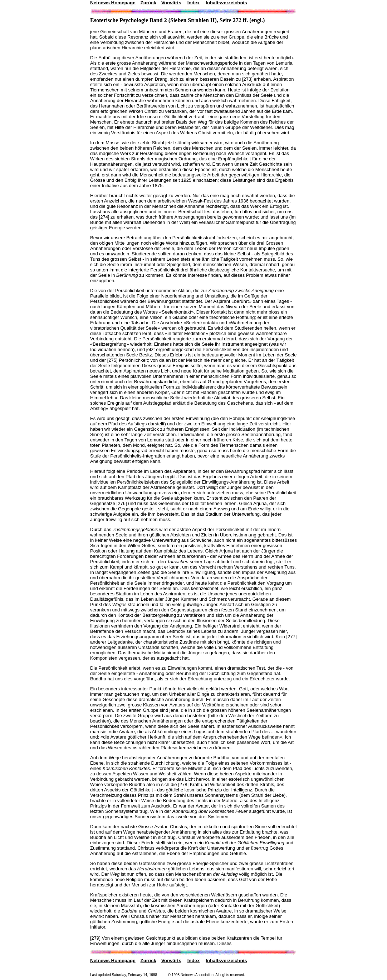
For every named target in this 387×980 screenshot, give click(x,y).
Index (194, 3)
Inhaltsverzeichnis (226, 3)
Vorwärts (171, 3)
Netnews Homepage (113, 3)
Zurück (148, 3)
